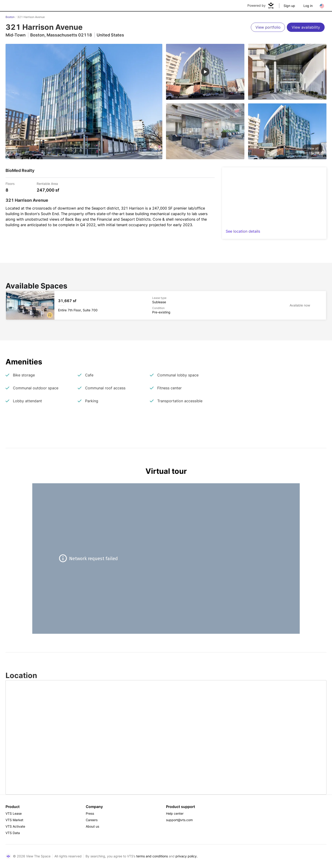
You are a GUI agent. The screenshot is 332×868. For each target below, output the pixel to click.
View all (313, 148)
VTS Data (13, 833)
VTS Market (14, 820)
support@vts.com (179, 820)
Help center (175, 813)
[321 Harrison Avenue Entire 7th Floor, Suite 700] (166, 305)
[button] (50, 315)
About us (92, 826)
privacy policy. (187, 856)
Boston (10, 17)
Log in (308, 6)
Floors (10, 183)
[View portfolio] (268, 27)
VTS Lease (14, 813)
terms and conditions (152, 856)
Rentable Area (47, 183)
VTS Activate (15, 826)
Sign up (289, 6)
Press (90, 813)
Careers (92, 820)
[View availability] (306, 27)
